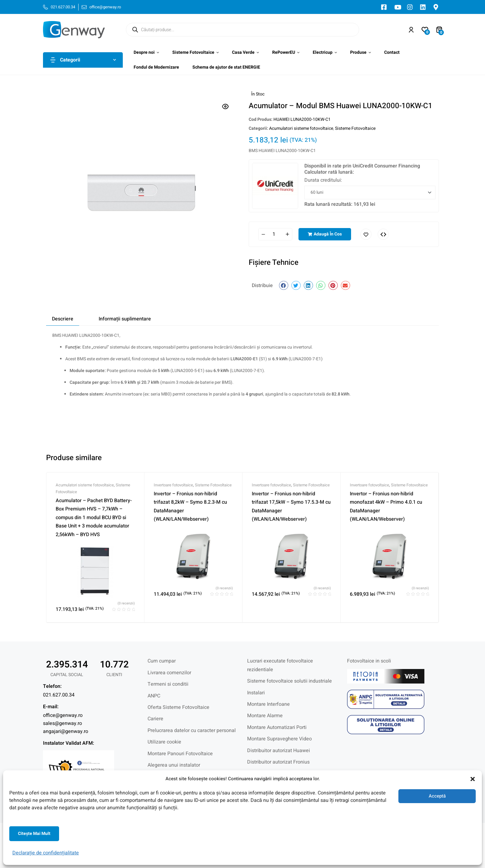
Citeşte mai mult (34, 834)
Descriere (63, 319)
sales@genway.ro (62, 723)
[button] (473, 779)
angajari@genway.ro (66, 731)
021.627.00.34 (59, 695)
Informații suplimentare (125, 319)
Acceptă (437, 796)
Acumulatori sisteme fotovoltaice (301, 128)
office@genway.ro (63, 715)
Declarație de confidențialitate (46, 853)
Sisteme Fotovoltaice (355, 128)
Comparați (383, 234)
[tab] (63, 319)
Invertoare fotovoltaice (173, 485)
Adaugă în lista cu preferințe (366, 234)
